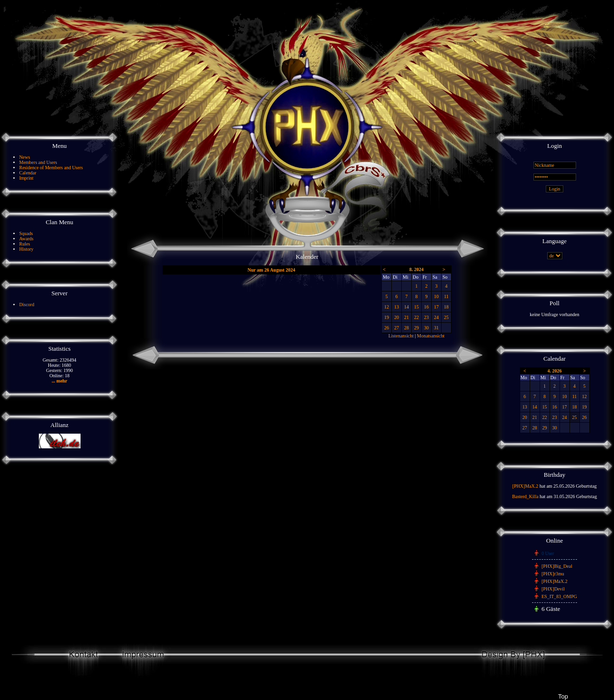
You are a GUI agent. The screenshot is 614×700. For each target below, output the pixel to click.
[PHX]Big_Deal (557, 566)
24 (436, 317)
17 (436, 307)
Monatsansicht (431, 336)
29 (416, 328)
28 (406, 328)
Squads (26, 233)
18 (446, 307)
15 (416, 307)
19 (387, 317)
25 (446, 317)
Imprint (27, 178)
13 (397, 307)
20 (397, 317)
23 (426, 317)
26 (387, 328)
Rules (25, 244)
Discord (27, 305)
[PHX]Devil (553, 589)
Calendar (28, 173)
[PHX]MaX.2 (525, 486)
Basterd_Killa (525, 496)
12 (387, 307)
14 (406, 307)
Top (563, 696)
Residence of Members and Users (51, 168)
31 (436, 328)
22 (416, 317)
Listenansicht (401, 336)
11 (446, 296)
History (27, 249)
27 (397, 328)
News (25, 157)
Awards (27, 239)
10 (436, 296)
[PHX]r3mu (553, 574)
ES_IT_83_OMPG (559, 596)
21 (406, 317)
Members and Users (38, 162)
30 (426, 328)
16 (426, 307)
